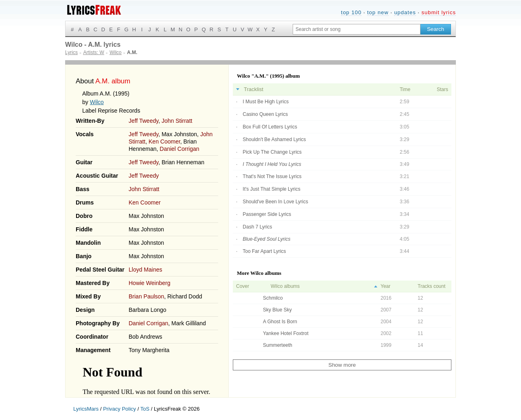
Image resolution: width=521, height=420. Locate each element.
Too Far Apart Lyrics (264, 251)
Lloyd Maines (146, 270)
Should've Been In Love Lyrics (275, 202)
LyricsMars (86, 409)
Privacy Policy (119, 409)
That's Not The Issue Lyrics (272, 176)
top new (378, 12)
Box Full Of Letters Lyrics (270, 127)
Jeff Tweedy (143, 121)
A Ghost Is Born (280, 322)
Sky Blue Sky (277, 310)
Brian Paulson (146, 296)
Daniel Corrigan (179, 149)
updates (405, 12)
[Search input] (357, 29)
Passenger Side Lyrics (267, 214)
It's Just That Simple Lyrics (271, 189)
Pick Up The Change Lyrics (272, 152)
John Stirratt (177, 121)
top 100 (351, 12)
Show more (342, 365)
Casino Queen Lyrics (265, 114)
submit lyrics (439, 12)
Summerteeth (278, 345)
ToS (145, 409)
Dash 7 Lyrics (257, 227)
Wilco (97, 102)
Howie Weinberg (149, 283)
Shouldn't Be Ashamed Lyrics (274, 139)
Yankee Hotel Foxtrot (286, 333)
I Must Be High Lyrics (266, 102)
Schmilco (273, 298)
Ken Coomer (164, 141)
